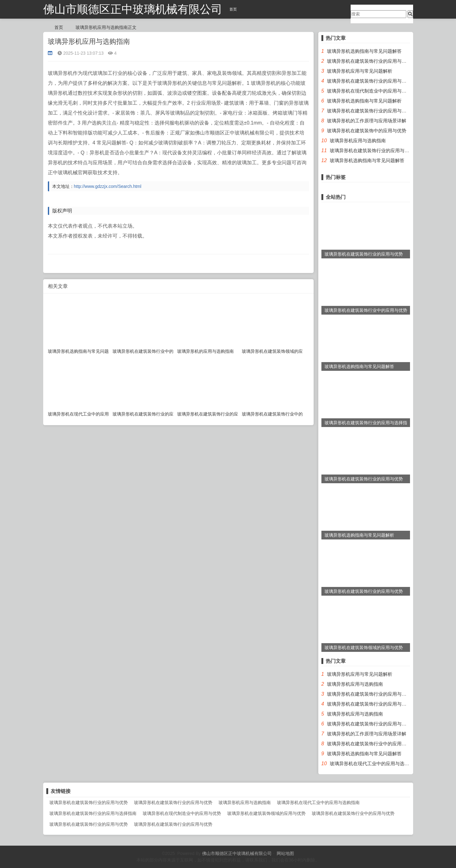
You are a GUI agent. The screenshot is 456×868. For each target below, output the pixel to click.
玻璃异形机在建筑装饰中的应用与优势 (367, 131)
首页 (233, 9)
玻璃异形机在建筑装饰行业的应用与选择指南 (374, 111)
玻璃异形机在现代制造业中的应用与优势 (369, 91)
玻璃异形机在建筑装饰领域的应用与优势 (266, 813)
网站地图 (285, 853)
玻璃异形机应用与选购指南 (358, 141)
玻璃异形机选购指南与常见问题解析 (364, 101)
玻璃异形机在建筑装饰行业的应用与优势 (369, 61)
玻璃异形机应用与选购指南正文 (106, 27)
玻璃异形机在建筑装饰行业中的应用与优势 (371, 744)
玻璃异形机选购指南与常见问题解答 (364, 51)
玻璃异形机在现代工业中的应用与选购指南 (374, 763)
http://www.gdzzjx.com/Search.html (108, 186)
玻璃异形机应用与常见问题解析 (360, 71)
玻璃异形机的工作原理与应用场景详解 (367, 121)
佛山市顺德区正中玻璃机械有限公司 (133, 9)
